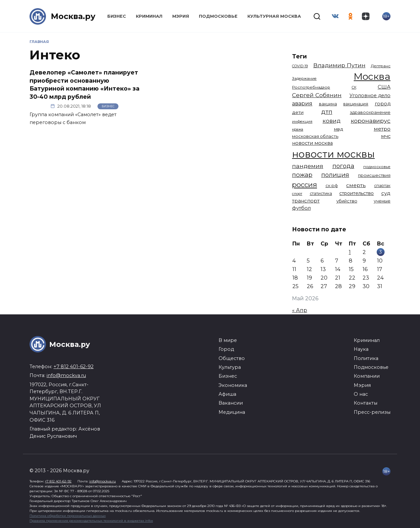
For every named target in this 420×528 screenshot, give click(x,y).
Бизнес (117, 16)
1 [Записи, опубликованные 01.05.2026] (350, 252)
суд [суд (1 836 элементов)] (386, 193)
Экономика (233, 385)
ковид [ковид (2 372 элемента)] (332, 121)
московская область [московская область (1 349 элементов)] (315, 136)
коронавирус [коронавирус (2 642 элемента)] (371, 121)
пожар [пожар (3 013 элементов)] (302, 175)
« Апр (300, 310)
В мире (228, 340)
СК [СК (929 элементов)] (354, 87)
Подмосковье (218, 16)
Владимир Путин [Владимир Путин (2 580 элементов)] (339, 65)
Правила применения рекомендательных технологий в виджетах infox (91, 521)
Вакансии (231, 403)
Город (226, 349)
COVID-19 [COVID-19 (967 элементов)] (300, 66)
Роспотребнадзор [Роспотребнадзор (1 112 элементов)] (311, 87)
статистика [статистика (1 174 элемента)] (321, 193)
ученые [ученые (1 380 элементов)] (382, 201)
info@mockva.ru (66, 375)
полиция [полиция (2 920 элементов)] (335, 175)
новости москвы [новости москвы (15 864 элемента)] (333, 154)
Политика (366, 358)
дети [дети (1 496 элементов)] (298, 112)
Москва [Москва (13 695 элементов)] (372, 76)
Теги (299, 56)
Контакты (366, 403)
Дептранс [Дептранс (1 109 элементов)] (381, 66)
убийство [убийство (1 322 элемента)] (347, 201)
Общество (232, 358)
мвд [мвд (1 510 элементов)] (339, 129)
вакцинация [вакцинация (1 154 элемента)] (356, 104)
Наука (361, 349)
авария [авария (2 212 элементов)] (302, 103)
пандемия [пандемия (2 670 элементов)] (308, 166)
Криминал (149, 16)
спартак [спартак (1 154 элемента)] (382, 186)
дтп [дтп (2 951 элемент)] (327, 112)
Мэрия (181, 16)
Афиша (227, 394)
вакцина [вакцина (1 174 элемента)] (328, 104)
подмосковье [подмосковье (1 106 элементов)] (377, 167)
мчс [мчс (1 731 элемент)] (386, 136)
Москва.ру (73, 16)
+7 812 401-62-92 (73, 367)
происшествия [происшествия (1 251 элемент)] (374, 175)
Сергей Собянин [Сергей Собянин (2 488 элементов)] (317, 95)
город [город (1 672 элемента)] (383, 104)
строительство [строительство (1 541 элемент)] (357, 193)
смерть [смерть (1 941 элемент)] (356, 185)
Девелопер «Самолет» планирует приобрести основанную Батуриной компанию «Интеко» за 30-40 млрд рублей (84, 84)
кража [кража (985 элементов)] (298, 129)
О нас (361, 394)
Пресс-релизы (372, 412)
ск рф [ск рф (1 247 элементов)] (332, 186)
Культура (230, 367)
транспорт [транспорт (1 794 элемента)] (306, 201)
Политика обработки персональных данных (68, 516)
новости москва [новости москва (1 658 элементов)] (312, 143)
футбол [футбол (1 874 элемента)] (301, 208)
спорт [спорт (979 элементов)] (297, 194)
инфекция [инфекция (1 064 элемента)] (302, 121)
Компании (367, 376)
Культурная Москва (274, 16)
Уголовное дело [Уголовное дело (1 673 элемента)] (370, 95)
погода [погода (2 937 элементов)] (343, 166)
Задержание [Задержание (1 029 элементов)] (304, 78)
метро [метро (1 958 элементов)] (382, 129)
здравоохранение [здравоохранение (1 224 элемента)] (370, 112)
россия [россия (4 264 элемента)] (304, 185)
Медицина (232, 412)
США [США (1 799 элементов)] (384, 87)
